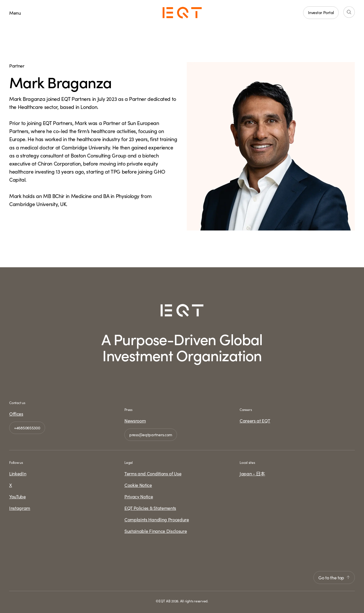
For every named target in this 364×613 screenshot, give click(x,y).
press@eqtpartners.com (151, 435)
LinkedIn (18, 473)
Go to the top (334, 577)
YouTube (18, 496)
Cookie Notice (138, 485)
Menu (15, 13)
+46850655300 (27, 428)
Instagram (20, 508)
